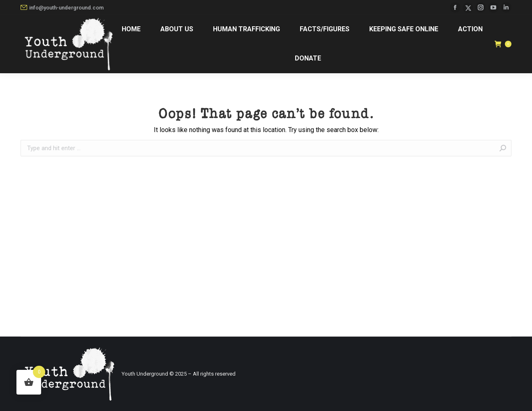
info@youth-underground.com (62, 7)
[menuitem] (131, 29)
